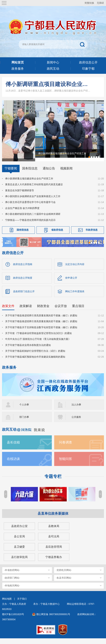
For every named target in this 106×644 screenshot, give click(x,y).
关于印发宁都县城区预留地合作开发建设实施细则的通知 (35, 362)
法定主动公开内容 (75, 269)
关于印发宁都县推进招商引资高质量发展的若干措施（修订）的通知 (41, 321)
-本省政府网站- (12, 575)
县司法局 (54, 542)
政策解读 (26, 311)
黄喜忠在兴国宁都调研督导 (20, 196)
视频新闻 (66, 174)
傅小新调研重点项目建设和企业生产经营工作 (49, 84)
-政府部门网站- (12, 583)
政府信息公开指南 (23, 269)
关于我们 (22, 604)
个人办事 (24, 410)
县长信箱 (13, 447)
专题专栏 (53, 482)
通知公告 (49, 174)
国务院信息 (30, 174)
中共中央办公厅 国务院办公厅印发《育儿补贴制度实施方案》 (38, 344)
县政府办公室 (19, 531)
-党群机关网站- (64, 575)
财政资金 (43, 311)
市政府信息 (92, 235)
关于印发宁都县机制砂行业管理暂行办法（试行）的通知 (35, 356)
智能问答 (66, 464)
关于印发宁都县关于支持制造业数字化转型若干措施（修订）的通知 (41, 332)
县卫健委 (19, 552)
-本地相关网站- (12, 591)
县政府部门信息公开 (24, 297)
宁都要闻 (11, 174)
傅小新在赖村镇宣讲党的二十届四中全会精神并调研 (33, 219)
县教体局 (54, 531)
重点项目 (78, 311)
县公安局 (19, 542)
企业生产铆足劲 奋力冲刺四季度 (22, 213)
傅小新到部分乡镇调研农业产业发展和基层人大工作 (33, 201)
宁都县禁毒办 (54, 562)
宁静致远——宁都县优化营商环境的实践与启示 (30, 225)
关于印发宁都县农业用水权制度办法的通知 (28, 350)
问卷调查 (66, 447)
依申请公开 (71, 283)
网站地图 (7, 604)
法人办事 (76, 410)
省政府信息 (57, 235)
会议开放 (61, 311)
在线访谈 (13, 464)
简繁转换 (89, 3)
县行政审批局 (19, 562)
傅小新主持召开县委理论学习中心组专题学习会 (30, 207)
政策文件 (8, 311)
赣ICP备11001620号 (13, 619)
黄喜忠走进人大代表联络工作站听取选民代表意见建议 (34, 190)
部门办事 (24, 422)
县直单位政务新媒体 (53, 519)
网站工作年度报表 (75, 297)
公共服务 (76, 422)
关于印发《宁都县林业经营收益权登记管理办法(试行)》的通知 (38, 338)
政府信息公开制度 (23, 283)
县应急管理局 (54, 552)
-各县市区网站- (64, 583)
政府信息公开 (13, 258)
